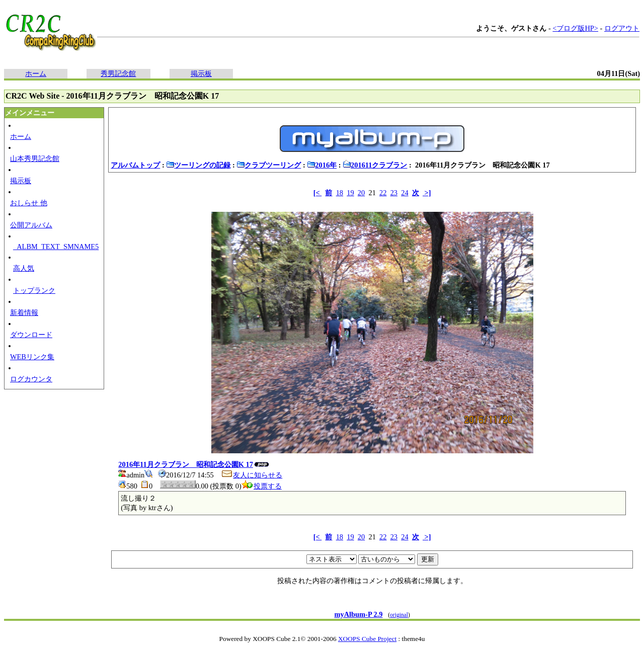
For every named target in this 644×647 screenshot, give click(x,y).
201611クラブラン (375, 165)
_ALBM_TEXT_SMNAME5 (56, 247)
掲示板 (201, 73)
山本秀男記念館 (35, 158)
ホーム (36, 73)
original (399, 615)
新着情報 (24, 312)
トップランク (34, 290)
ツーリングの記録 (198, 165)
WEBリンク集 (32, 357)
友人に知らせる (252, 475)
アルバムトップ (135, 165)
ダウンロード (31, 335)
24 (405, 193)
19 (350, 193)
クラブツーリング (269, 165)
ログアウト (622, 28)
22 (383, 193)
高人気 (24, 268)
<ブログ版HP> (575, 28)
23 (394, 193)
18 (340, 193)
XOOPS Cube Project (367, 639)
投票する (262, 486)
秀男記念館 (118, 73)
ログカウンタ (31, 379)
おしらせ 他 (29, 203)
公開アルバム (31, 225)
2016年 (322, 165)
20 (361, 193)
